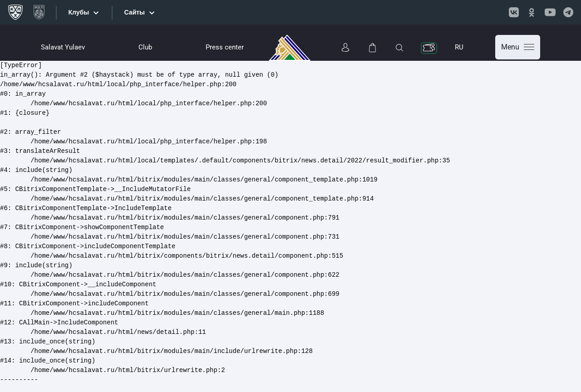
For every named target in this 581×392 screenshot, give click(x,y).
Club (145, 47)
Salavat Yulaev (63, 47)
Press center (225, 47)
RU (459, 47)
